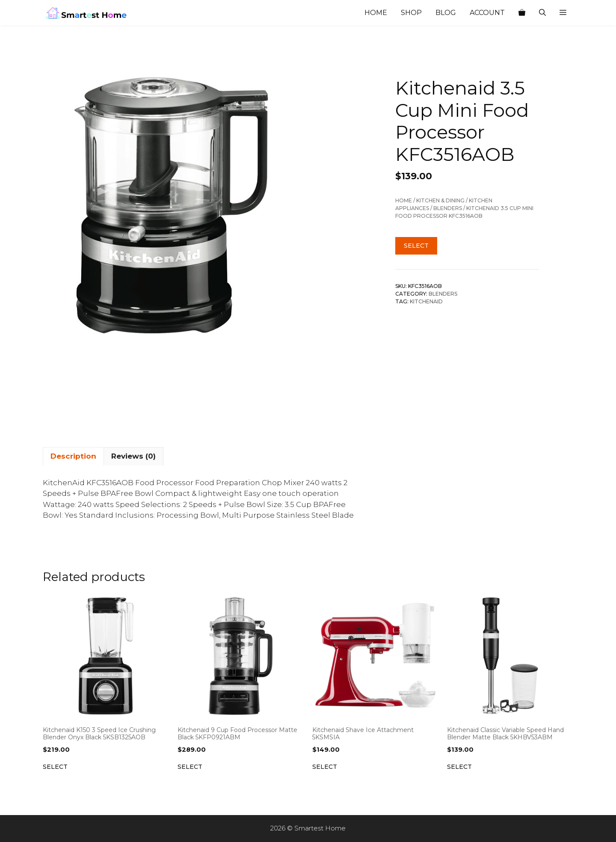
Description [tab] (73, 456)
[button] (563, 13)
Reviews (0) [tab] (133, 456)
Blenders (448, 208)
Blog (446, 13)
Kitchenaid (426, 301)
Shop (411, 13)
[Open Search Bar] (542, 13)
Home (376, 13)
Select (416, 246)
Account (487, 13)
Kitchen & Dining (440, 200)
